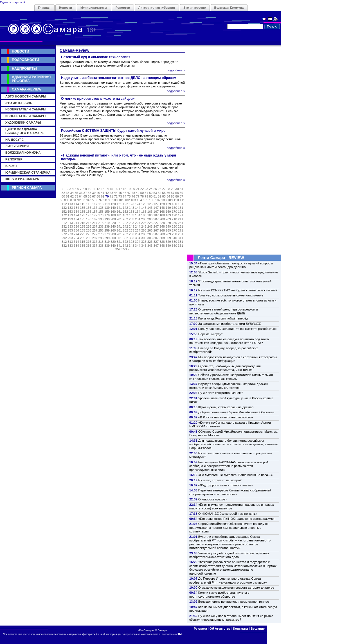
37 (85, 193)
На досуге (14, 140)
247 (156, 226)
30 (177, 189)
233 (70, 226)
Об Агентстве (220, 629)
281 (119, 234)
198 (101, 219)
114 (76, 204)
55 (164, 193)
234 (76, 226)
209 (168, 219)
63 (76, 196)
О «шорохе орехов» (213, 499)
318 (101, 242)
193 (70, 219)
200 (113, 219)
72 (116, 196)
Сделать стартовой (13, 2)
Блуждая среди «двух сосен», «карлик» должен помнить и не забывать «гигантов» (229, 386)
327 (156, 242)
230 (175, 223)
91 (75, 200)
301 (119, 238)
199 (107, 219)
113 (70, 204)
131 (181, 204)
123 (131, 204)
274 (76, 234)
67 (94, 196)
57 (173, 193)
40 (98, 193)
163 (131, 212)
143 (131, 208)
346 (150, 246)
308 (162, 238)
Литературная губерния (157, 8)
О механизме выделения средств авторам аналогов (236, 588)
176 (89, 215)
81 (155, 196)
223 (131, 223)
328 (162, 242)
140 (113, 208)
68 (98, 196)
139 (107, 208)
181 (119, 215)
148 (162, 208)
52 (151, 193)
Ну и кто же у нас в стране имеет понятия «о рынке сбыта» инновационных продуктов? (231, 618)
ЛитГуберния (17, 146)
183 (131, 215)
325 (144, 242)
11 (94, 189)
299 (107, 238)
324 (138, 242)
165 (144, 212)
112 (64, 204)
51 (146, 193)
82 (159, 196)
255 (83, 230)
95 (92, 200)
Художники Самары (23, 123)
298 (101, 238)
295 (83, 238)
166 (150, 212)
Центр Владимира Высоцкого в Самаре (25, 131)
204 (138, 219)
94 (88, 200)
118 (101, 204)
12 (98, 189)
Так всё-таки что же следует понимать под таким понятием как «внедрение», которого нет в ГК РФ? (229, 341)
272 (64, 234)
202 (126, 219)
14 (107, 189)
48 (133, 193)
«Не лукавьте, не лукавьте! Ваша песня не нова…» (236, 475)
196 (89, 219)
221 (119, 223)
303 (131, 238)
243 (131, 226)
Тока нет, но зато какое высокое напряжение (231, 295)
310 (175, 238)
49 (138, 193)
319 (107, 242)
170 (175, 212)
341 (119, 246)
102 (127, 200)
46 (125, 193)
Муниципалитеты (94, 8)
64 (81, 196)
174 (76, 215)
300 (113, 238)
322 (126, 242)
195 (83, 219)
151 (181, 208)
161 (119, 212)
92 (79, 200)
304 (138, 238)
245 (144, 226)
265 (144, 230)
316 (89, 242)
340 (113, 246)
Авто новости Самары (26, 96)
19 (129, 189)
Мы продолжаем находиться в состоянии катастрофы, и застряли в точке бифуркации (233, 359)
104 (139, 200)
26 (159, 189)
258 (101, 230)
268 (162, 230)
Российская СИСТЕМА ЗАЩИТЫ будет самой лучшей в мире (113, 131)
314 (76, 242)
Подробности (25, 60)
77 (138, 196)
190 (175, 215)
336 (89, 246)
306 (150, 238)
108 (164, 200)
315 (83, 242)
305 (144, 238)
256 (89, 230)
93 (83, 200)
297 (95, 238)
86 (177, 196)
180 (113, 215)
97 (101, 200)
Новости (66, 8)
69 (103, 196)
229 (168, 223)
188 (162, 215)
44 (116, 193)
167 (156, 212)
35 (76, 193)
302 (126, 238)
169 (168, 212)
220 (113, 223)
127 (156, 204)
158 (101, 212)
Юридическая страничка (28, 173)
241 (119, 226)
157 (95, 212)
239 (107, 226)
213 (70, 223)
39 (94, 193)
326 (150, 242)
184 (138, 215)
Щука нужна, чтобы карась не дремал (226, 407)
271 (181, 230)
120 (113, 204)
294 (76, 238)
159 (107, 212)
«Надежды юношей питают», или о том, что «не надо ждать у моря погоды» (119, 157)
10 (89, 189)
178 (101, 215)
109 (170, 200)
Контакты (241, 629)
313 (70, 242)
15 (111, 189)
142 (126, 208)
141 (119, 208)
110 (176, 200)
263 (131, 230)
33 (67, 193)
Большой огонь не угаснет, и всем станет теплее (234, 602)
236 (89, 226)
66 (89, 196)
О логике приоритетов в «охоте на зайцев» (98, 99)
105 (146, 200)
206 (150, 219)
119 (107, 204)
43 (111, 193)
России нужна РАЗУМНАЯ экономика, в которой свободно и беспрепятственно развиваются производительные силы (229, 466)
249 (168, 226)
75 (129, 196)
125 (144, 204)
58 (177, 193)
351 (181, 246)
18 (125, 189)
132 (64, 208)
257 (95, 230)
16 (116, 189)
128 (162, 204)
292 (64, 238)
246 (150, 226)
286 (150, 234)
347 (156, 246)
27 (164, 189)
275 (83, 234)
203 (131, 219)
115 (83, 204)
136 (89, 208)
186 (150, 215)
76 (133, 196)
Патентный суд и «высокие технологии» (96, 57)
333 (70, 246)
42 (107, 193)
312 (64, 242)
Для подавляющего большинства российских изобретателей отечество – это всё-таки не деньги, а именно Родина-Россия (234, 444)
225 (144, 223)
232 (64, 226)
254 (76, 230)
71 (111, 196)
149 (168, 208)
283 (131, 234)
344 (138, 246)
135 (83, 208)
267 (156, 230)
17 (120, 189)
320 (113, 242)
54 (159, 193)
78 (142, 196)
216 (89, 223)
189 (168, 215)
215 (83, 223)
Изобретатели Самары (26, 109)
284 (138, 234)
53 (155, 193)
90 (70, 200)
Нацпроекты (24, 69)
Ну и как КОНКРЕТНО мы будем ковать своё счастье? (238, 290)
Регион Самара (27, 188)
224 (138, 223)
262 (126, 230)
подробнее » (176, 70)
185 (144, 215)
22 (142, 189)
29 (173, 189)
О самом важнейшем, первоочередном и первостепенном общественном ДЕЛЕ (224, 311)
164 (138, 212)
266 (150, 230)
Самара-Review (27, 89)
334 (76, 246)
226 (150, 223)
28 (168, 189)
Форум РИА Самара (22, 179)
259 (107, 230)
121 (119, 204)
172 (64, 215)
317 (95, 242)
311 (181, 238)
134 (76, 208)
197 (95, 219)
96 (96, 200)
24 (151, 189)
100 (115, 200)
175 (83, 215)
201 (119, 219)
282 (126, 234)
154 (76, 212)
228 (162, 223)
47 (129, 193)
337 (95, 246)
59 (181, 193)
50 (142, 193)
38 (89, 193)
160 (113, 212)
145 (144, 208)
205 (144, 219)
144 (138, 208)
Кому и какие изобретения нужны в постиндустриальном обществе (219, 594)
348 (162, 246)
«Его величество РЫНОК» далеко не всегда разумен (237, 519)
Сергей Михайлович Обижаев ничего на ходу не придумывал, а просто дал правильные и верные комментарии (229, 528)
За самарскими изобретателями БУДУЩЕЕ (230, 324)
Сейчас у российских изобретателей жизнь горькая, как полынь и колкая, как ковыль (231, 377)
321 (119, 242)
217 (95, 223)
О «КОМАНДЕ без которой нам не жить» (228, 514)
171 (181, 212)
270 (175, 230)
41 (103, 193)
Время (11, 166)
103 (133, 200)
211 (181, 219)
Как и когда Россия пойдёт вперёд (223, 318)
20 (133, 189)
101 (121, 200)
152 (64, 212)
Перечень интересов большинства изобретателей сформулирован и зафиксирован (230, 492)
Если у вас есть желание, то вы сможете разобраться (237, 329)
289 (168, 234)
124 (138, 204)
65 (85, 196)
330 (175, 242)
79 (146, 196)
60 (63, 196)
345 (144, 246)
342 (126, 246)
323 (131, 242)
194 (76, 219)
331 (181, 242)
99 (110, 200)
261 (119, 230)
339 (107, 246)
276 (89, 234)
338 (101, 246)
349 (168, 246)
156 (89, 212)
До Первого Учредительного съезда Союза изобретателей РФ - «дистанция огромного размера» (228, 580)
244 (138, 226)
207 (156, 219)
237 (95, 226)
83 (164, 196)
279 (107, 234)
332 (64, 246)
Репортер (123, 8)
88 (61, 200)
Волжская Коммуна (229, 8)
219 (107, 223)
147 (156, 208)
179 (107, 215)
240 (113, 226)
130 (175, 204)
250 (175, 226)
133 (70, 208)
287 (156, 234)
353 (124, 249)
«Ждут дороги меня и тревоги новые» (226, 485)
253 (70, 230)
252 (64, 230)
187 (156, 215)
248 (162, 226)
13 (103, 189)
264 (138, 230)
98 (105, 200)
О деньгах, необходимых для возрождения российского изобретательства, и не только (225, 368)
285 (144, 234)
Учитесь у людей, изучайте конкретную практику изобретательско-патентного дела (229, 555)
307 (156, 238)
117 (95, 204)
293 (70, 238)
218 (101, 223)
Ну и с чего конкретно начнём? (221, 393)
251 (181, 226)
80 (151, 196)
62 (72, 196)
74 (125, 196)
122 (126, 204)
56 (168, 193)
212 (64, 223)
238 (101, 226)
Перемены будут (211, 334)
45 (120, 193)
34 (72, 193)
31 (181, 189)
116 (89, 204)
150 (175, 208)
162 (126, 212)
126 (150, 204)
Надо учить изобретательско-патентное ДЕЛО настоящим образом (119, 78)
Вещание (258, 629)
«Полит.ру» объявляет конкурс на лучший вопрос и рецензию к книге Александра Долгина (231, 265)
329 (168, 242)
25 (155, 189)
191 (181, 215)
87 (181, 196)
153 (70, 212)
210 (175, 219)
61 (67, 196)
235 (83, 226)
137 (95, 208)
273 (70, 234)
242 (126, 226)
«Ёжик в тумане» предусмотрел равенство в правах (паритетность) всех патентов (232, 506)
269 (168, 230)
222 (126, 223)
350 (175, 246)
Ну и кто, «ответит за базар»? (220, 480)
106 (152, 200)
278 (101, 234)
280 (113, 234)
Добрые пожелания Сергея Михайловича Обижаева (236, 412)
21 (138, 189)
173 (70, 215)
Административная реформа (31, 79)
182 (126, 215)
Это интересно (195, 8)
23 (146, 189)
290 (175, 234)
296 (89, 238)
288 (162, 234)
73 (120, 196)
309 (168, 238)
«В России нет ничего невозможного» (226, 417)
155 (83, 212)
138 (101, 208)
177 (95, 215)
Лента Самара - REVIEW (221, 258)
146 (150, 208)
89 (66, 200)
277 (95, 234)
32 (63, 193)
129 (168, 204)
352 (118, 249)
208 (162, 219)
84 (168, 196)
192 (64, 219)
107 (158, 200)
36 (81, 193)
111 (182, 200)
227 (156, 223)
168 (162, 212)
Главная (44, 8)
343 (131, 246)
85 (173, 196)
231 (181, 223)
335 (83, 246)
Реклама (200, 629)
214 (76, 223)
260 (113, 230)
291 (181, 234)
